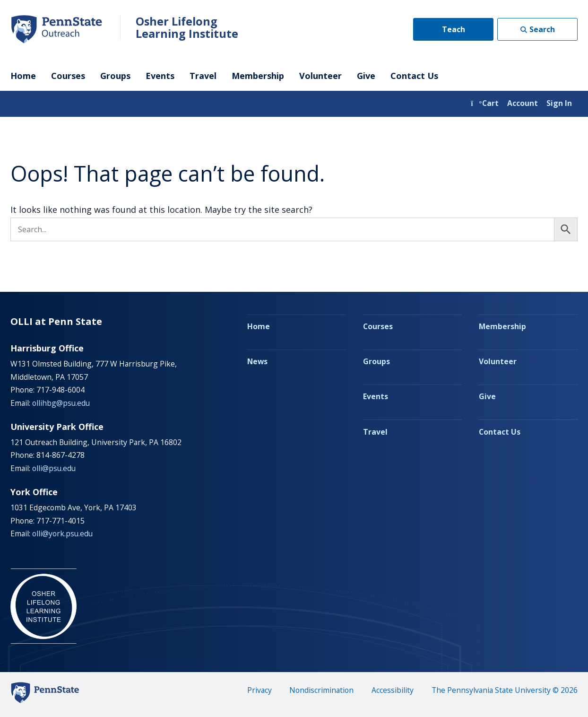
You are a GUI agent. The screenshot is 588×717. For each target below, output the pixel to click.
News (257, 361)
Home (23, 76)
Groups (115, 76)
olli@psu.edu (54, 468)
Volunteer (320, 76)
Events (160, 76)
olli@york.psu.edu (62, 533)
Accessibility (393, 690)
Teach (454, 29)
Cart (485, 103)
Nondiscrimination (321, 690)
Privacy (259, 690)
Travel (203, 76)
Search (542, 29)
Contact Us (414, 76)
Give (366, 76)
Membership (258, 76)
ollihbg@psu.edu (61, 403)
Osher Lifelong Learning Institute (187, 28)
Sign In (559, 103)
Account (523, 103)
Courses (68, 76)
